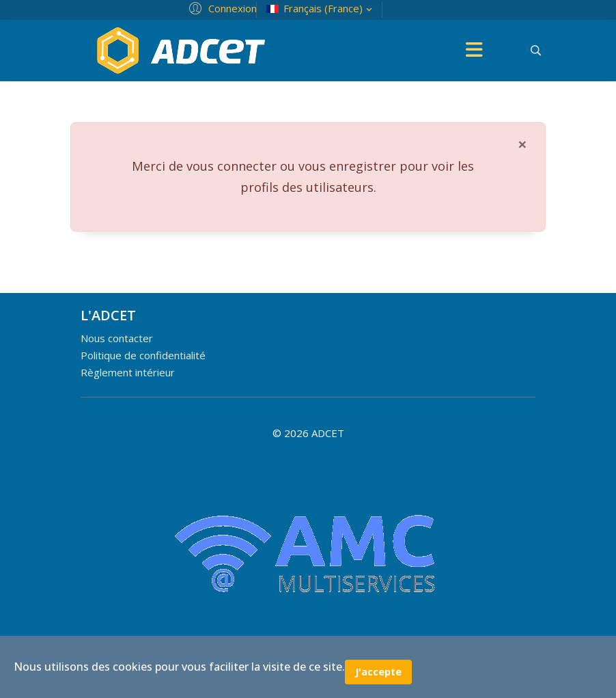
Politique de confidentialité (143, 355)
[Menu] (474, 51)
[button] (221, 8)
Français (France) (321, 9)
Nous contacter (117, 338)
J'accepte (378, 672)
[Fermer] (522, 144)
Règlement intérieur (128, 372)
